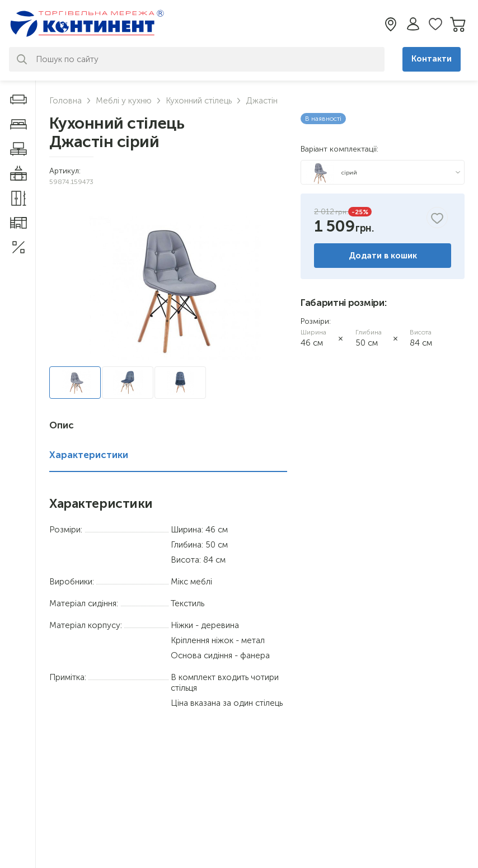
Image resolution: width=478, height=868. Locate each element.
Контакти (432, 59)
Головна (65, 101)
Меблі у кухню (124, 101)
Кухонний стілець (199, 101)
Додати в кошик (383, 256)
